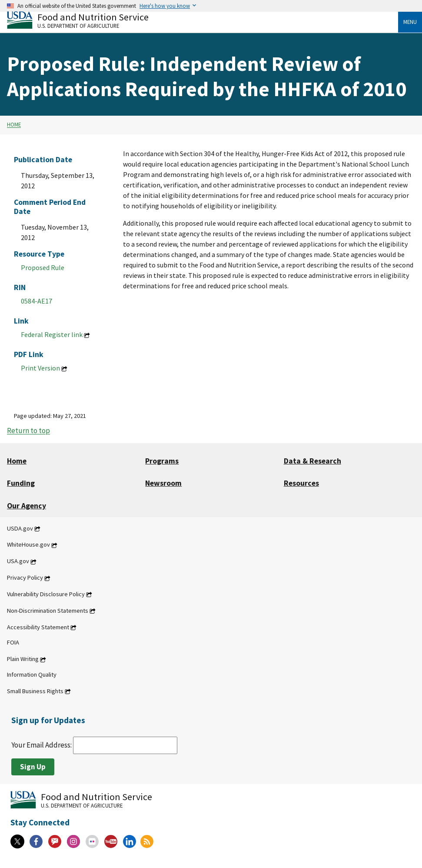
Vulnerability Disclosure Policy (46, 594)
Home (14, 125)
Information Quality (32, 675)
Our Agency (27, 506)
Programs (162, 461)
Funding (21, 483)
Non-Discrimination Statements (48, 611)
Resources (301, 483)
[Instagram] (73, 841)
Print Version (40, 368)
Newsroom (163, 483)
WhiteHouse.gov (28, 545)
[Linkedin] (130, 841)
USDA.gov (20, 528)
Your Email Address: (94, 745)
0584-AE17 (37, 301)
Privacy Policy (25, 578)
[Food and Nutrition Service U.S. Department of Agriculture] (203, 20)
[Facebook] (36, 841)
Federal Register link (52, 334)
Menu (410, 22)
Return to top (28, 431)
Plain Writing (23, 659)
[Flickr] (92, 841)
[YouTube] (111, 841)
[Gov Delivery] (55, 841)
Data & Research (312, 461)
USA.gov (18, 561)
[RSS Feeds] (147, 841)
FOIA (13, 643)
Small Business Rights (35, 691)
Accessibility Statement (38, 627)
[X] (17, 841)
